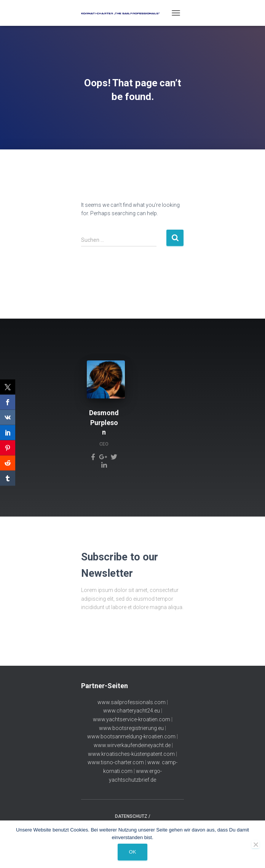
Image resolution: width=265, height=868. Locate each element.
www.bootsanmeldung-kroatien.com (131, 736)
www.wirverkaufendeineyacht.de (132, 745)
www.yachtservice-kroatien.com (132, 719)
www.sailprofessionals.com (132, 702)
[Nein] (255, 844)
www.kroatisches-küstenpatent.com (131, 754)
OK (133, 852)
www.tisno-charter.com (116, 762)
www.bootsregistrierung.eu (131, 728)
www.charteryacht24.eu (132, 711)
